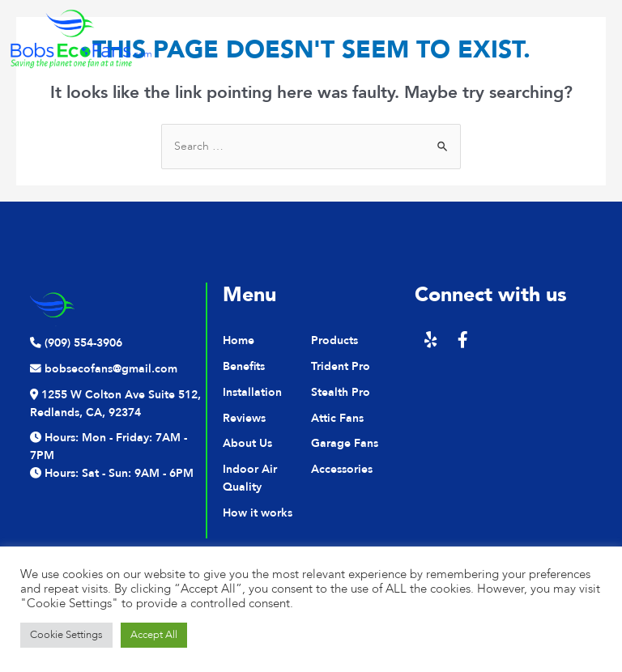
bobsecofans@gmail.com (104, 369)
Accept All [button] (154, 635)
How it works (258, 513)
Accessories (342, 469)
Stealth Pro (341, 392)
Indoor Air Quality (250, 478)
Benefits (244, 366)
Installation (252, 392)
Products (334, 340)
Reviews (244, 418)
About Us (247, 443)
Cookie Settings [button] (66, 635)
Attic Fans (337, 418)
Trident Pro (341, 366)
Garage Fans (345, 443)
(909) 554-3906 (76, 343)
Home (239, 340)
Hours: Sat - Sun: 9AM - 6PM (112, 473)
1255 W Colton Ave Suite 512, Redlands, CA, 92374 (115, 404)
